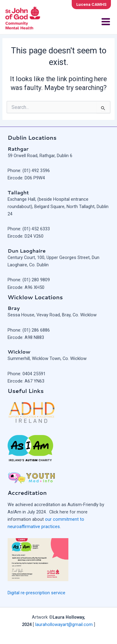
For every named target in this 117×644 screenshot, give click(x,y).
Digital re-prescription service (36, 593)
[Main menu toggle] (106, 22)
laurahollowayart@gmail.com (64, 624)
